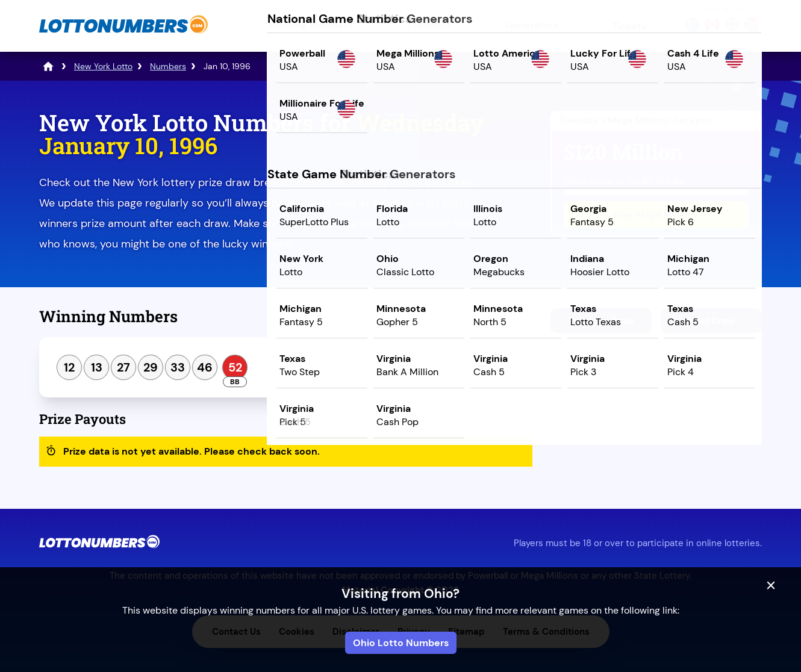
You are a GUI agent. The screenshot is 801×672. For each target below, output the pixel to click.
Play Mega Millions (656, 215)
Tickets (629, 26)
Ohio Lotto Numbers (401, 643)
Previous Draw (601, 321)
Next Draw (711, 321)
